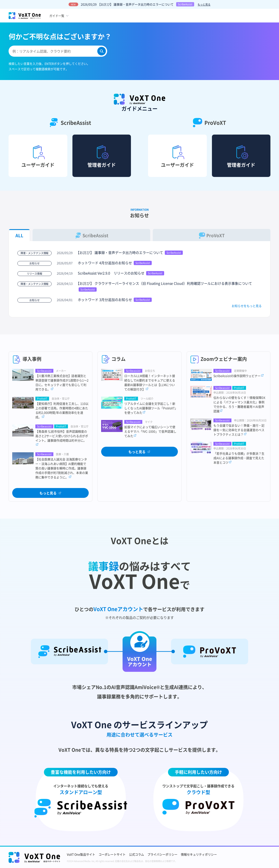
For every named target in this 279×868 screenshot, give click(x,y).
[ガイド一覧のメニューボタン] (59, 16)
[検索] (102, 51)
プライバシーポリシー (162, 854)
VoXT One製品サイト (81, 854)
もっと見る (204, 4)
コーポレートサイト (112, 854)
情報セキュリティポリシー (199, 854)
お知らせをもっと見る (247, 306)
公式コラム (136, 854)
